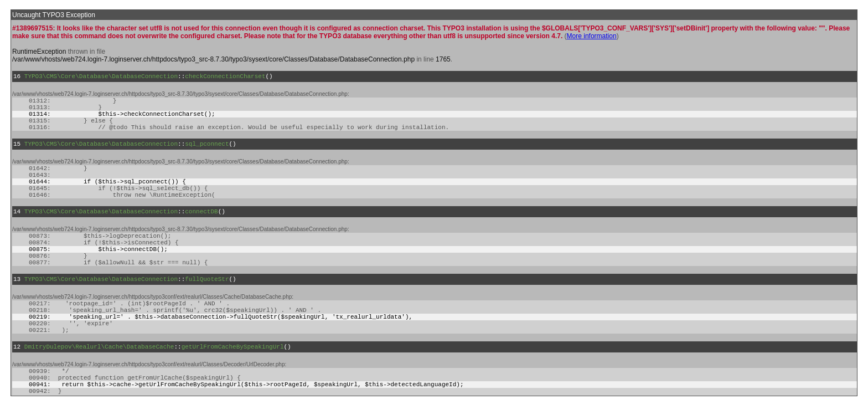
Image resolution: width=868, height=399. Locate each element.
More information (592, 36)
